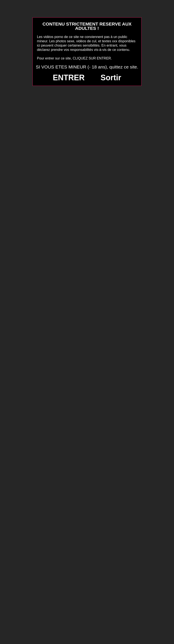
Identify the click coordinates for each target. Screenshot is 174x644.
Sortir (111, 78)
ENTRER (69, 78)
